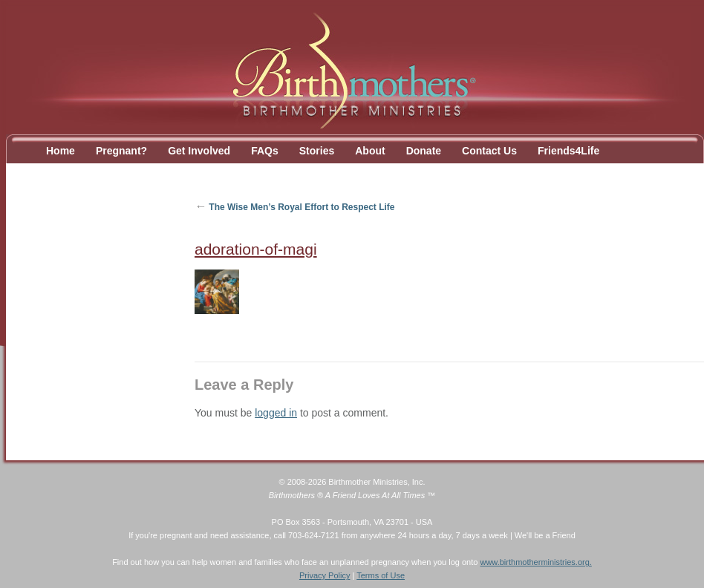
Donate (424, 151)
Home (61, 151)
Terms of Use (381, 575)
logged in (276, 413)
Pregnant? (121, 151)
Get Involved (199, 151)
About (370, 151)
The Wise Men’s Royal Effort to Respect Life (295, 207)
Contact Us (489, 151)
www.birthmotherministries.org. (535, 562)
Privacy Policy (325, 575)
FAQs (265, 151)
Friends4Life (568, 151)
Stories (317, 151)
